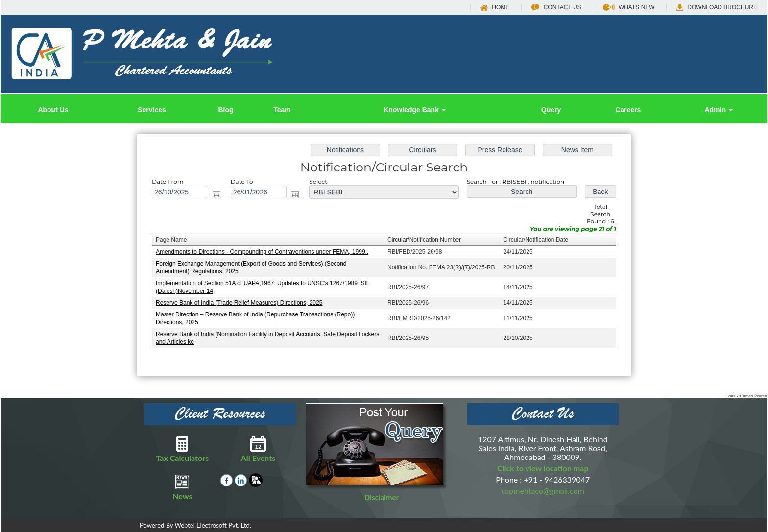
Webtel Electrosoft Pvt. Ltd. (213, 525)
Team (282, 110)
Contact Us (556, 7)
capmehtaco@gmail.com (543, 491)
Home (495, 7)
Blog (226, 110)
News (182, 487)
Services (152, 110)
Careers (628, 110)
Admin (718, 110)
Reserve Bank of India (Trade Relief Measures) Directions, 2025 (242, 302)
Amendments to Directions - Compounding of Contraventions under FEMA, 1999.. (264, 252)
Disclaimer (382, 497)
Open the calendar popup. (220, 196)
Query (551, 110)
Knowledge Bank (415, 110)
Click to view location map (543, 468)
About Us (53, 110)
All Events (258, 449)
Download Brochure (717, 7)
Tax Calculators (182, 449)
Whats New (629, 7)
